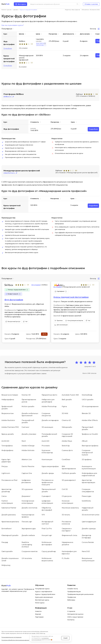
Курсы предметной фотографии (71, 297)
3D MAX (65, 413)
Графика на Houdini (90, 434)
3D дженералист (69, 480)
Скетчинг (25, 427)
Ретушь (5, 466)
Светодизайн (7, 551)
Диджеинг (26, 496)
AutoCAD (45, 441)
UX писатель (27, 558)
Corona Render (88, 542)
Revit (24, 441)
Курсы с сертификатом (44, 592)
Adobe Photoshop (49, 406)
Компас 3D (26, 395)
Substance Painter (9, 508)
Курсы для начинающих (44, 597)
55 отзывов (23, 67)
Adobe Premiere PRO (10, 427)
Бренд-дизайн (8, 434)
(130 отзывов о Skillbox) (86, 96)
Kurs (5, 4)
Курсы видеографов (50, 466)
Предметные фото (49, 395)
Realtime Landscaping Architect (27, 545)
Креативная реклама (10, 522)
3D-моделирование (90, 406)
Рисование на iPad (9, 480)
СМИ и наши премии (75, 617)
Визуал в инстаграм (10, 395)
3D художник (27, 489)
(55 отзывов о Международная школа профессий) (76, 173)
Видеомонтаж (8, 413)
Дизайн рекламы (9, 515)
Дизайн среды (48, 473)
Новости (38, 611)
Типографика (7, 446)
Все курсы (22, 4)
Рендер (5, 542)
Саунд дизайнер (49, 551)
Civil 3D (65, 489)
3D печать (66, 515)
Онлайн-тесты (73, 589)
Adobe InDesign (28, 446)
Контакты (71, 620)
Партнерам (39, 617)
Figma (64, 406)
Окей (65, 638)
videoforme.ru (9, 173)
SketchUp (66, 446)
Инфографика (7, 450)
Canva (4, 496)
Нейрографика (8, 400)
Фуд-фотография (14, 300)
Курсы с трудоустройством (45, 594)
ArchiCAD (5, 441)
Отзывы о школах (91, 4)
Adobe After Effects (90, 420)
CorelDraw (66, 460)
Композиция (47, 460)
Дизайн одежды (89, 529)
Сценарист (46, 496)
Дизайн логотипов (29, 508)
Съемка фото (67, 450)
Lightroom (6, 473)
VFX (43, 515)
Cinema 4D (66, 420)
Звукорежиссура (29, 529)
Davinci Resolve (28, 466)
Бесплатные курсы (42, 600)
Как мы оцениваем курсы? (13, 25)
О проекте (71, 611)
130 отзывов (23, 48)
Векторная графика (90, 446)
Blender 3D (86, 413)
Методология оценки (75, 614)
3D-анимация (47, 427)
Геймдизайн (67, 427)
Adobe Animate (28, 450)
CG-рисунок (67, 496)
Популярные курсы (42, 589)
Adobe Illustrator (8, 420)
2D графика (87, 460)
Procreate (46, 446)
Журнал (38, 614)
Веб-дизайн (67, 400)
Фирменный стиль (69, 535)
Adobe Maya (67, 441)
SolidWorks (86, 501)
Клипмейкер (87, 395)
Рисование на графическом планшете (47, 482)
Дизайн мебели (28, 535)
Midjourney (6, 565)
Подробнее (8, 48)
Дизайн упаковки (29, 434)
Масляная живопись (70, 508)
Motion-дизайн (28, 406)
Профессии (72, 597)
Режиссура (86, 496)
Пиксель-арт (27, 522)
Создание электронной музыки (87, 453)
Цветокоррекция (89, 522)
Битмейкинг (7, 529)
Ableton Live (27, 460)
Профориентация (74, 592)
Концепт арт (47, 535)
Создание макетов (29, 551)
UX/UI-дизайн (88, 400)
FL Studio (66, 558)
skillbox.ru (7, 97)
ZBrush (85, 441)
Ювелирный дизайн (10, 535)
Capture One (27, 473)
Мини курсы (40, 603)
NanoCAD (86, 551)
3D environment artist (91, 515)
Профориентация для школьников (80, 594)
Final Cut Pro (47, 529)
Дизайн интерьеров (50, 420)
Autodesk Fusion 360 (70, 395)
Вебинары (71, 600)
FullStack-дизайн (69, 473)
